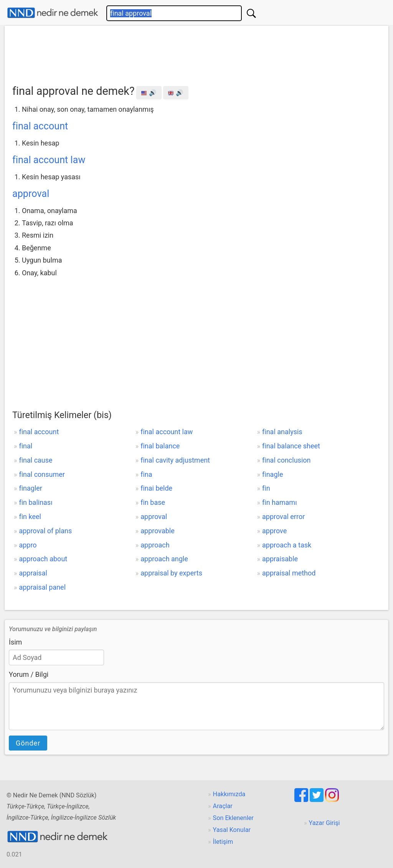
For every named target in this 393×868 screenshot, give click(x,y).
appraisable (280, 559)
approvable (157, 531)
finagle (272, 474)
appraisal (33, 573)
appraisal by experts (171, 573)
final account (40, 126)
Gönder (28, 743)
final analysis (282, 432)
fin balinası (36, 502)
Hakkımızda (229, 794)
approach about (43, 559)
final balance (160, 446)
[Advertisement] (196, 53)
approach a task (287, 545)
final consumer (42, 474)
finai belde (156, 488)
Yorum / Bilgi (29, 674)
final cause (36, 460)
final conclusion (286, 460)
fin (266, 488)
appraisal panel (42, 587)
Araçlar (223, 806)
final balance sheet (291, 446)
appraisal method (289, 573)
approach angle (164, 559)
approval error (283, 517)
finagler (31, 488)
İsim (15, 642)
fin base (153, 502)
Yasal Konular (232, 830)
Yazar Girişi (324, 823)
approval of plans (45, 531)
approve (274, 531)
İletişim (223, 842)
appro (28, 545)
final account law (49, 160)
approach (155, 545)
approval (31, 194)
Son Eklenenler (233, 818)
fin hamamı (280, 502)
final (26, 446)
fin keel (30, 517)
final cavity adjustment (175, 460)
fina (146, 474)
